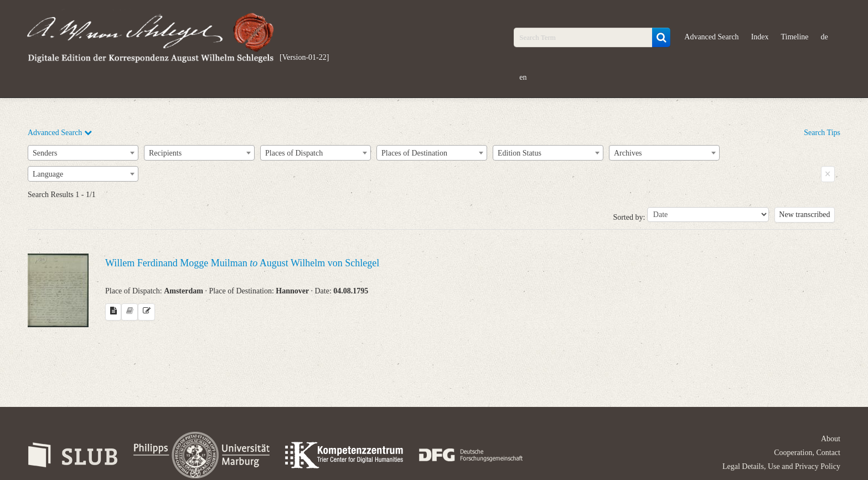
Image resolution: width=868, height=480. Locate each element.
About (831, 439)
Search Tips (822, 133)
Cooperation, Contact (807, 453)
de (825, 37)
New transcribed (804, 215)
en (523, 77)
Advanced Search (711, 37)
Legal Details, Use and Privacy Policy (781, 466)
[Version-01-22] (304, 57)
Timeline (795, 37)
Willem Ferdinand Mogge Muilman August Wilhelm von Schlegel (242, 263)
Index (760, 37)
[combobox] (83, 153)
